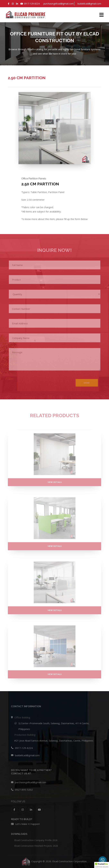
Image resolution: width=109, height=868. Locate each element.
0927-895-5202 (24, 790)
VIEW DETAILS (55, 482)
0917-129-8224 (24, 748)
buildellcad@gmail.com (27, 755)
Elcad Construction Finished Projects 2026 (36, 846)
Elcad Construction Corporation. (70, 861)
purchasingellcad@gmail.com (31, 782)
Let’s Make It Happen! (27, 824)
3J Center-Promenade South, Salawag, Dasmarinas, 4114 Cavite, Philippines (54, 726)
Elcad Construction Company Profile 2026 (36, 840)
